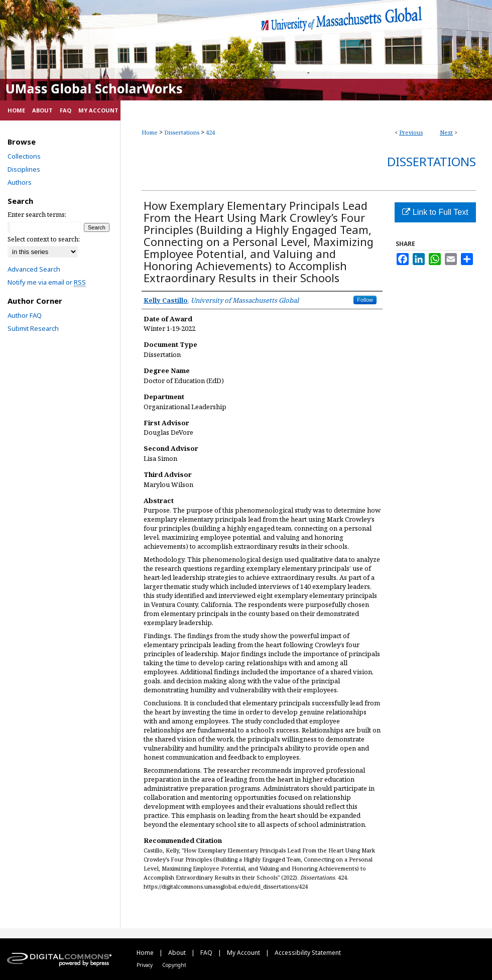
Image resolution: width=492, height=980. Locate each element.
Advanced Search (34, 269)
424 (210, 132)
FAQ (207, 953)
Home (150, 132)
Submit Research (33, 328)
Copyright (174, 965)
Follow (365, 300)
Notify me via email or (47, 282)
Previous (411, 132)
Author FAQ (25, 315)
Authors (20, 182)
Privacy (145, 965)
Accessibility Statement (308, 953)
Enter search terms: (37, 214)
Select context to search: (44, 239)
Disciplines (24, 169)
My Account (244, 953)
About (178, 953)
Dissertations (182, 132)
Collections (24, 156)
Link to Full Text (435, 212)
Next (446, 132)
